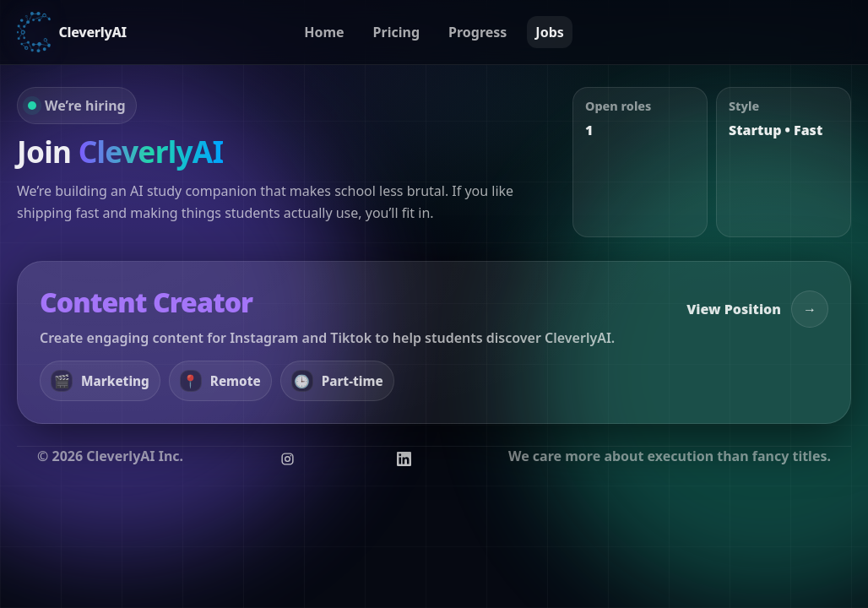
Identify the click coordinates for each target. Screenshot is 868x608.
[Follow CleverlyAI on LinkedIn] (404, 459)
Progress (477, 32)
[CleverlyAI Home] (72, 32)
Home (324, 32)
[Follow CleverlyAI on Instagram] (288, 459)
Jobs (549, 32)
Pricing (396, 32)
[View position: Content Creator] (434, 342)
